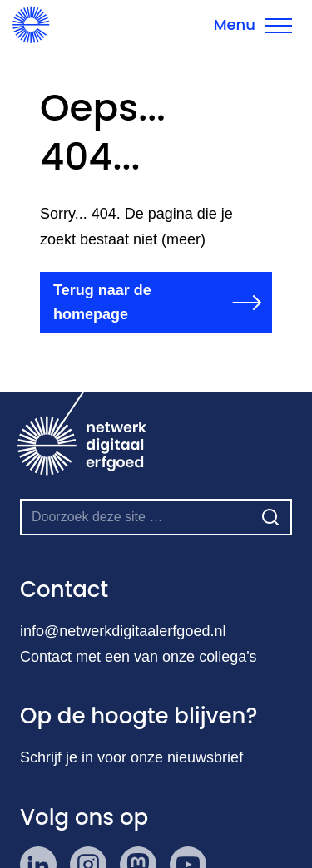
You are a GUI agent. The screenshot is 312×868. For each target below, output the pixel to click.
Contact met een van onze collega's (139, 657)
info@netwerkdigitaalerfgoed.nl (123, 631)
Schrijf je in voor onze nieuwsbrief (131, 757)
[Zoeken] (270, 517)
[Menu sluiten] (253, 25)
